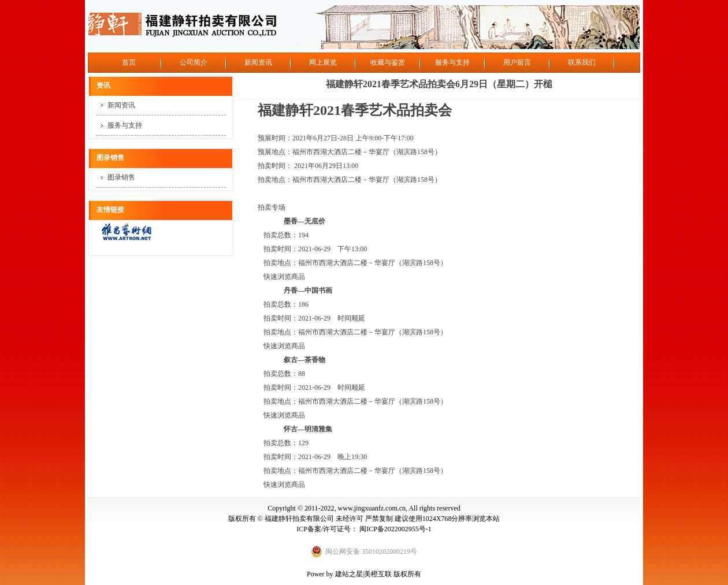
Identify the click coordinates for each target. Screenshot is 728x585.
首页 (129, 62)
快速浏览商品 (284, 277)
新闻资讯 (258, 62)
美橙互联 (378, 574)
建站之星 (349, 574)
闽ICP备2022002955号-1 (395, 529)
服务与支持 (452, 62)
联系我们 (582, 62)
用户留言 (517, 62)
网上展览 (323, 62)
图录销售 (121, 177)
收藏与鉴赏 (388, 62)
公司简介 (194, 62)
